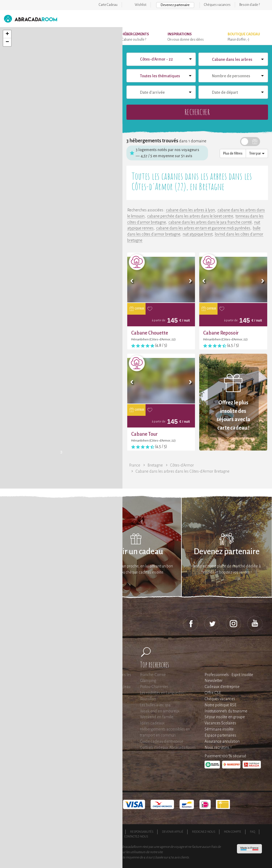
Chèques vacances (217, 5)
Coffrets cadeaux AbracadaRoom (168, 747)
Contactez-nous (136, 836)
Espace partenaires (220, 735)
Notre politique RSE (220, 705)
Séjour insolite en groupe (225, 717)
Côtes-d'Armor (182, 465)
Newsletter (214, 681)
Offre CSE (213, 693)
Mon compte (233, 832)
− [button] (7, 42)
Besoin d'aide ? (250, 5)
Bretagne (155, 465)
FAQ (252, 832)
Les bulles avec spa (155, 705)
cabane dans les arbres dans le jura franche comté (210, 222)
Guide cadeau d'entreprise (162, 741)
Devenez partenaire (175, 5)
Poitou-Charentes (154, 687)
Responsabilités (142, 832)
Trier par (257, 153)
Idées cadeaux (152, 723)
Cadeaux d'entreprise (222, 687)
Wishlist (141, 5)
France (135, 465)
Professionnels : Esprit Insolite (229, 675)
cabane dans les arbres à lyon (190, 210)
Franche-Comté (153, 675)
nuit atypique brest (197, 234)
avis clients (182, 857)
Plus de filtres (233, 153)
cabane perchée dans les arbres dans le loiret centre (190, 216)
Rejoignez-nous (204, 832)
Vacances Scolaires (220, 723)
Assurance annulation (222, 741)
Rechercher (197, 112)
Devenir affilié (173, 832)
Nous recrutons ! (218, 747)
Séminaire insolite (219, 729)
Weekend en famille (157, 717)
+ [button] (7, 34)
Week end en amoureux (160, 711)
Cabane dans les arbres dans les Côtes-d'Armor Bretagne (182, 471)
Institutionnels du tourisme (226, 711)
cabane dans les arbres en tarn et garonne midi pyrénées (203, 228)
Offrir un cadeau (136, 552)
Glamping (148, 681)
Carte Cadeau (108, 5)
